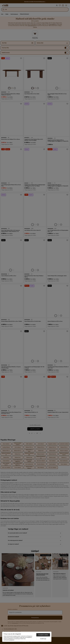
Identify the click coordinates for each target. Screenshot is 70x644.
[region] (27, 637)
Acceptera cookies (43, 635)
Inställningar (43, 639)
